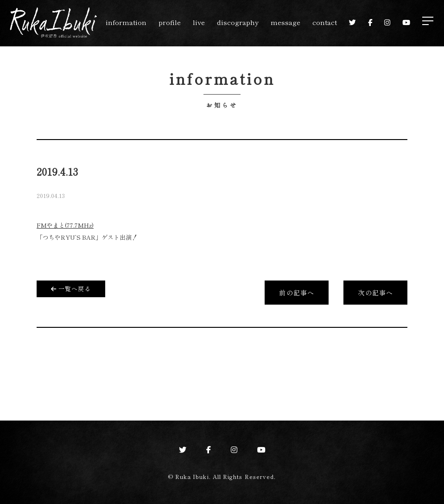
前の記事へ (297, 293)
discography (238, 22)
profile (170, 22)
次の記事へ (375, 293)
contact (325, 22)
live (199, 22)
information (126, 22)
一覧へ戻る (71, 289)
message (285, 22)
